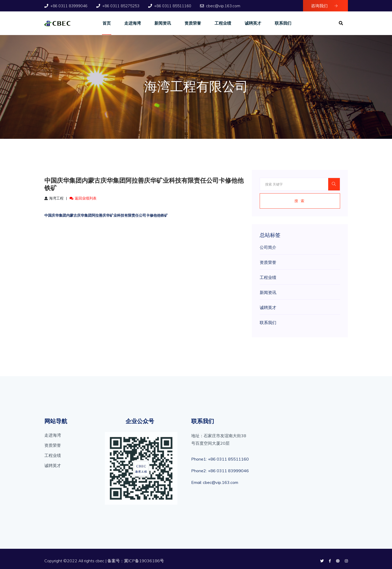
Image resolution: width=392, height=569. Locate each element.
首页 (107, 23)
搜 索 (300, 201)
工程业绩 (223, 23)
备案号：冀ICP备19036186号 (136, 561)
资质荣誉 (193, 23)
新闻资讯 (163, 23)
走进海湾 (133, 23)
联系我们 (283, 23)
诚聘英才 (253, 23)
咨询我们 (324, 6)
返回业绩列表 (83, 198)
